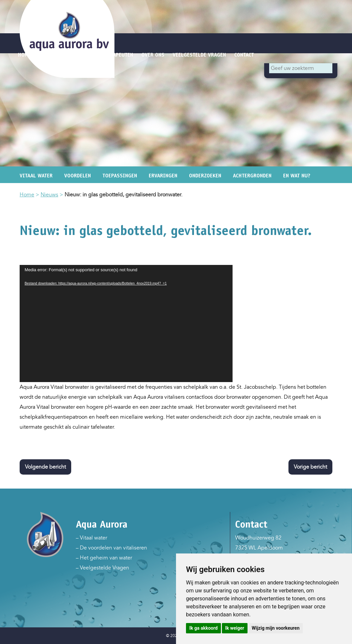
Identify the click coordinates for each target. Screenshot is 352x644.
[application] (126, 323)
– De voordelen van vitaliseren (111, 548)
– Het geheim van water (104, 558)
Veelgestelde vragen (199, 55)
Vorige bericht (310, 467)
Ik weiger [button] (235, 628)
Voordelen (78, 176)
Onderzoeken (205, 176)
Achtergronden (252, 176)
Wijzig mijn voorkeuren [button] (275, 628)
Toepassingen (120, 176)
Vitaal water (36, 176)
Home (27, 195)
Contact (244, 55)
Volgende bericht (45, 467)
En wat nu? (297, 176)
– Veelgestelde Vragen (102, 568)
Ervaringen (163, 176)
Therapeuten (117, 55)
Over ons (153, 55)
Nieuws (49, 195)
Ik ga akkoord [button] (203, 628)
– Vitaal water (91, 538)
